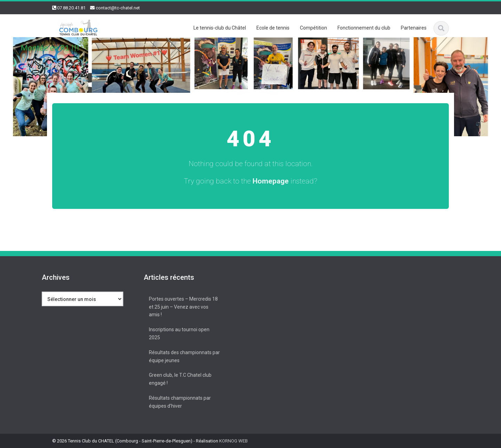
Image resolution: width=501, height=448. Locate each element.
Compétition (313, 28)
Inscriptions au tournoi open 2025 (178, 333)
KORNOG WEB (233, 441)
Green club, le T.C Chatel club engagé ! (179, 379)
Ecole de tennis (273, 28)
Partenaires (414, 28)
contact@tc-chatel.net (118, 8)
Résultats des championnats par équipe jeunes (183, 356)
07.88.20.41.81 (71, 8)
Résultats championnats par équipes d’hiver (178, 402)
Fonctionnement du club (364, 28)
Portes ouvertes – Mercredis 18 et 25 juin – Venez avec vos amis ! (182, 307)
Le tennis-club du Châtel (220, 28)
